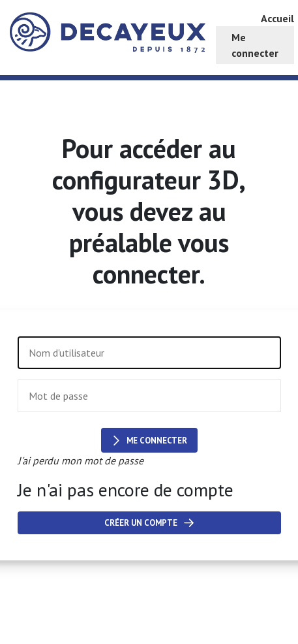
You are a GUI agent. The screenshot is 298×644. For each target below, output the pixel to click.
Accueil (277, 18)
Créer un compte (149, 523)
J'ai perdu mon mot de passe (81, 460)
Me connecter (149, 441)
